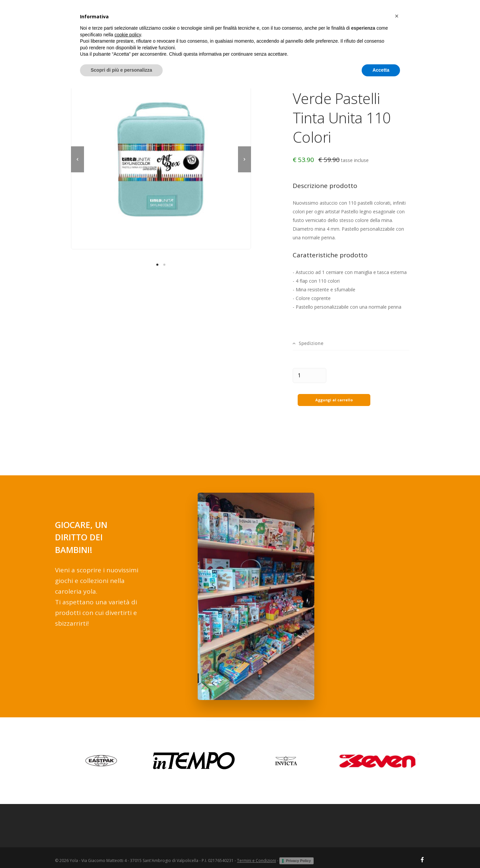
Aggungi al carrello (334, 393)
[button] (397, 796)
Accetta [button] (381, 850)
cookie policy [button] (128, 814)
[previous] (77, 159)
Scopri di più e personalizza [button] (121, 850)
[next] (244, 159)
